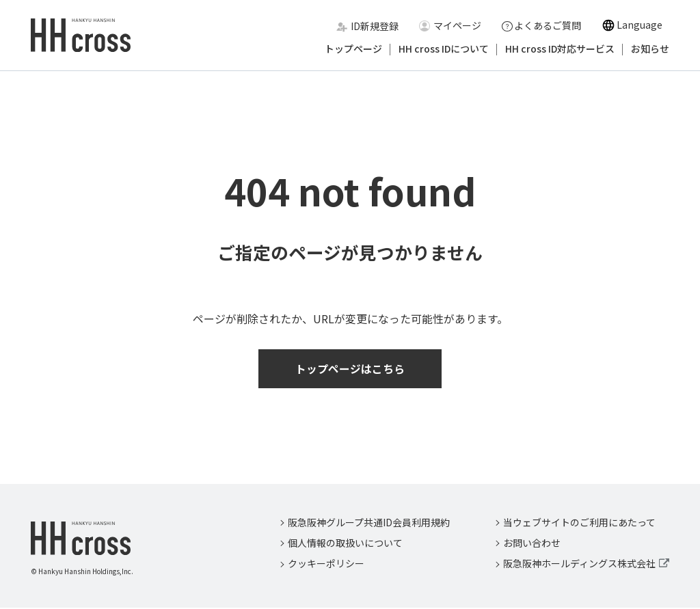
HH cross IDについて (444, 50)
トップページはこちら (350, 369)
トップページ (353, 50)
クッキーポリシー (326, 565)
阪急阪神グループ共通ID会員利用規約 (369, 523)
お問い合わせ (532, 544)
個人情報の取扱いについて (345, 544)
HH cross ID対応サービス (560, 50)
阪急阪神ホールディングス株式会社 (579, 565)
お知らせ (650, 50)
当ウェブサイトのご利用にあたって (579, 523)
